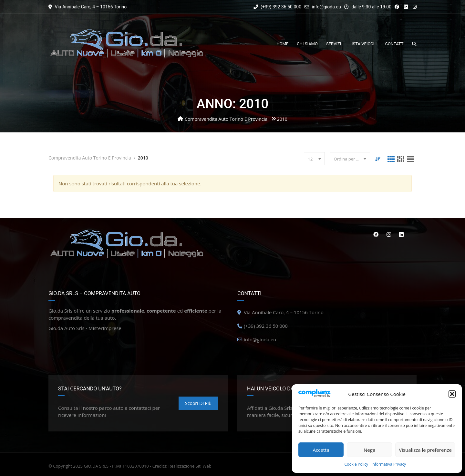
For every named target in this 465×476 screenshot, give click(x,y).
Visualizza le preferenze (425, 450)
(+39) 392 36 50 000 (277, 7)
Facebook (375, 234)
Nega (369, 450)
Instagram (388, 234)
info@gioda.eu (326, 7)
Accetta (321, 450)
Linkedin (401, 234)
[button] (452, 394)
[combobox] (314, 159)
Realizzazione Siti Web (190, 466)
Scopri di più (198, 403)
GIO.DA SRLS (96, 466)
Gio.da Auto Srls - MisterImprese (85, 328)
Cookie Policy (356, 464)
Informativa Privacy (389, 464)
